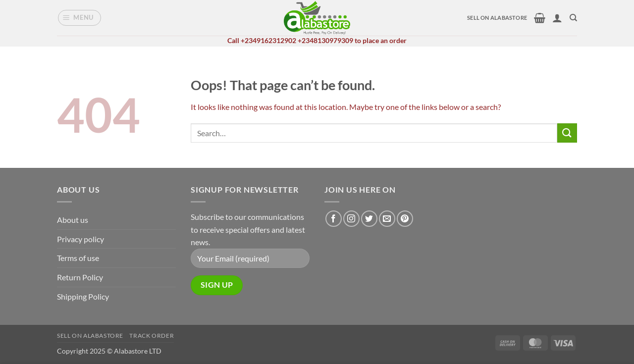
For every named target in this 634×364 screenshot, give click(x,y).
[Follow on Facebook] (334, 219)
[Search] (573, 18)
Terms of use (78, 258)
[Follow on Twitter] (369, 219)
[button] (80, 18)
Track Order (152, 336)
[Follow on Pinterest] (405, 219)
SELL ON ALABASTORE (497, 18)
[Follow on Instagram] (351, 219)
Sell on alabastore (90, 336)
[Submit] (567, 133)
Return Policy (80, 277)
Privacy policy (80, 239)
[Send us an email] (387, 219)
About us (73, 220)
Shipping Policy (83, 296)
